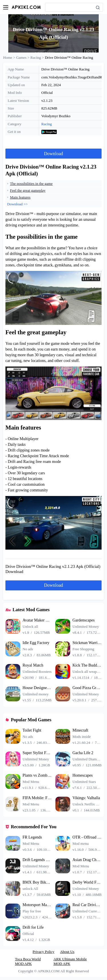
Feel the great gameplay (28, 190)
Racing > (38, 57)
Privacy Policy (43, 952)
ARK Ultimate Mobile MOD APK (70, 961)
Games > (23, 57)
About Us (67, 952)
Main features (20, 197)
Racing (47, 124)
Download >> (17, 204)
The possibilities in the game (31, 184)
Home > (10, 57)
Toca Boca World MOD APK (28, 961)
